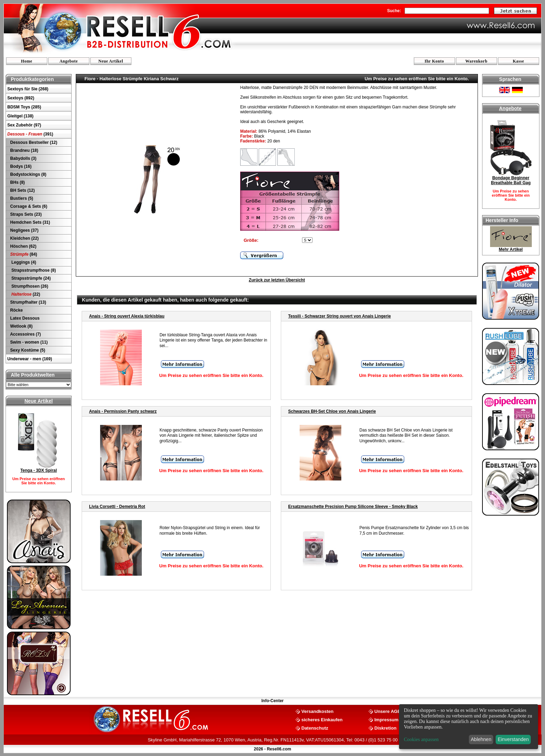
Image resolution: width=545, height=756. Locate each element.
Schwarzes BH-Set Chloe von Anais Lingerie (332, 411)
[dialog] (469, 727)
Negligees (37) (24, 230)
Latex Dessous (24, 318)
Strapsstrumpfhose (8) (32, 270)
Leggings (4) (23, 262)
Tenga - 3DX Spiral (38, 470)
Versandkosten (318, 711)
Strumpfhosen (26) (29, 286)
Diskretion (385, 728)
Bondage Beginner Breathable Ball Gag (511, 180)
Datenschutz (315, 728)
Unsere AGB (388, 711)
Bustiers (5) (21, 198)
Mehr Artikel (511, 249)
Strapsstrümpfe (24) (30, 278)
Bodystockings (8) (28, 174)
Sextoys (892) (21, 98)
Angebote (69, 61)
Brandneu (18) (24, 150)
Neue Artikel (111, 61)
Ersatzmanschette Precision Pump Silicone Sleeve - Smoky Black (353, 507)
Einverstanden (513, 739)
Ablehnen (481, 739)
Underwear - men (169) (30, 359)
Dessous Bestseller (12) (33, 142)
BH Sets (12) (22, 190)
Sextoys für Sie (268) (28, 89)
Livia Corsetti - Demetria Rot (117, 507)
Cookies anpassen (421, 739)
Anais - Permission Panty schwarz (123, 411)
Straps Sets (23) (25, 214)
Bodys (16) (20, 166)
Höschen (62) (23, 246)
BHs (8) (17, 182)
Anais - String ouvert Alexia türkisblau (127, 316)
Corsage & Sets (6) (28, 206)
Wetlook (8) (21, 326)
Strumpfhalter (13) (28, 302)
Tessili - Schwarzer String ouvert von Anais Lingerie (339, 316)
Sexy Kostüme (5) (27, 350)
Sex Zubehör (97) (24, 125)
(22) (25, 294)
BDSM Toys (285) (24, 107)
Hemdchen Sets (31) (30, 222)
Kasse (518, 61)
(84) (23, 254)
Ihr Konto (434, 61)
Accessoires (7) (25, 334)
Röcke (16, 310)
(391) (30, 134)
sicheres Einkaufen (322, 719)
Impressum (386, 719)
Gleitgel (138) (20, 116)
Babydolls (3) (23, 158)
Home (27, 61)
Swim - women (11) (28, 342)
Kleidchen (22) (24, 238)
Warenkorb (477, 61)
